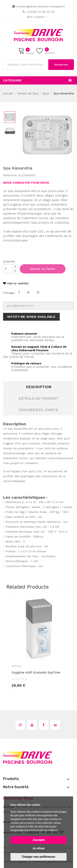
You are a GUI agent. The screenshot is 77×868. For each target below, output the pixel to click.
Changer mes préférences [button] (38, 857)
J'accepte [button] (39, 840)
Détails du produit (39, 398)
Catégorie (12, 80)
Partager (19, 292)
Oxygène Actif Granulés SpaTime (36, 672)
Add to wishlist (16, 283)
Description (39, 387)
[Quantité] (8, 269)
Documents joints (38, 410)
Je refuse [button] (38, 848)
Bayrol (17, 666)
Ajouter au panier (43, 269)
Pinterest (38, 292)
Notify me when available (31, 317)
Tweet (29, 292)
